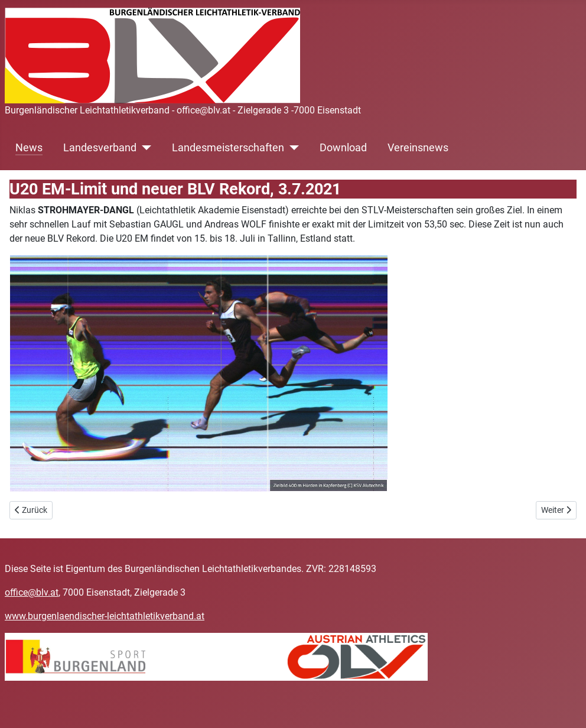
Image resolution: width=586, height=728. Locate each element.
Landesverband (100, 148)
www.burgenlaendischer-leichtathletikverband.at (105, 616)
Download (343, 148)
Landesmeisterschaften (228, 148)
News (29, 148)
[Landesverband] (144, 148)
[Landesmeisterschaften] (292, 148)
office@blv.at (32, 592)
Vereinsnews (418, 148)
